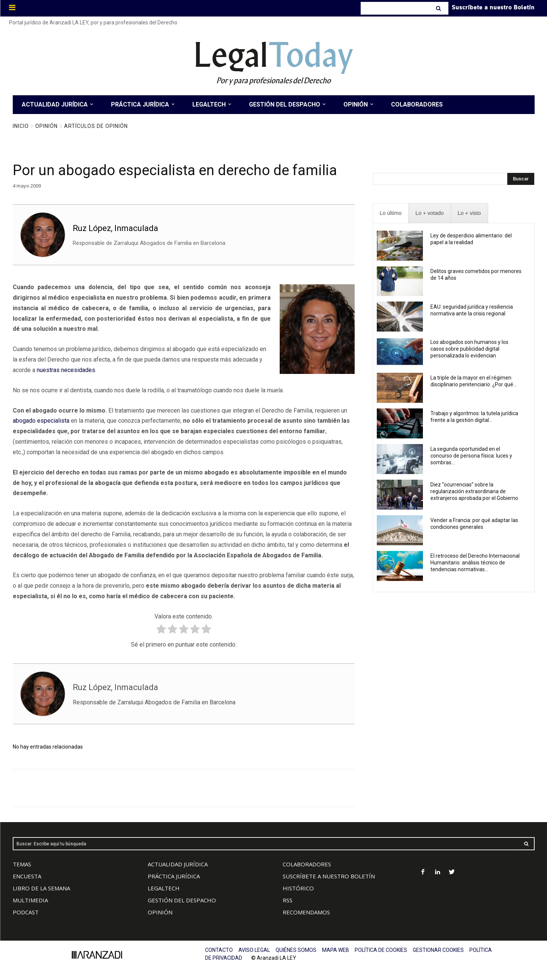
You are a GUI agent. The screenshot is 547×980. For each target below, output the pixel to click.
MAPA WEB (336, 950)
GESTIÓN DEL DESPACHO (182, 900)
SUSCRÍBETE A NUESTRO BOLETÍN (329, 876)
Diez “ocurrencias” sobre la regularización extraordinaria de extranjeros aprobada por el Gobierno (474, 491)
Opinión (46, 126)
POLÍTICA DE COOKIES (381, 950)
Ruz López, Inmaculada (115, 228)
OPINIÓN (160, 912)
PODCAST (26, 912)
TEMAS (22, 864)
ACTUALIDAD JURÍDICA (178, 864)
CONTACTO (219, 950)
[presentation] (391, 213)
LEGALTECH (164, 888)
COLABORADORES (307, 864)
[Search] (439, 8)
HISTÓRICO (298, 888)
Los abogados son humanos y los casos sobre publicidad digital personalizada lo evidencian (469, 349)
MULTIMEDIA (30, 900)
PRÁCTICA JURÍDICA (174, 876)
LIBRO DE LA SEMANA (41, 888)
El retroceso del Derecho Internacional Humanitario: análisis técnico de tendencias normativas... (475, 563)
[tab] (391, 213)
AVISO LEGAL (254, 950)
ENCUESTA (27, 876)
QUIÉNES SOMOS (296, 950)
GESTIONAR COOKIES (438, 950)
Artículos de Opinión (96, 126)
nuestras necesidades (66, 370)
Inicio (21, 126)
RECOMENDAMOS (306, 912)
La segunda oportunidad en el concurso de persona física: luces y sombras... (471, 456)
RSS (288, 900)
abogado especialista (41, 421)
